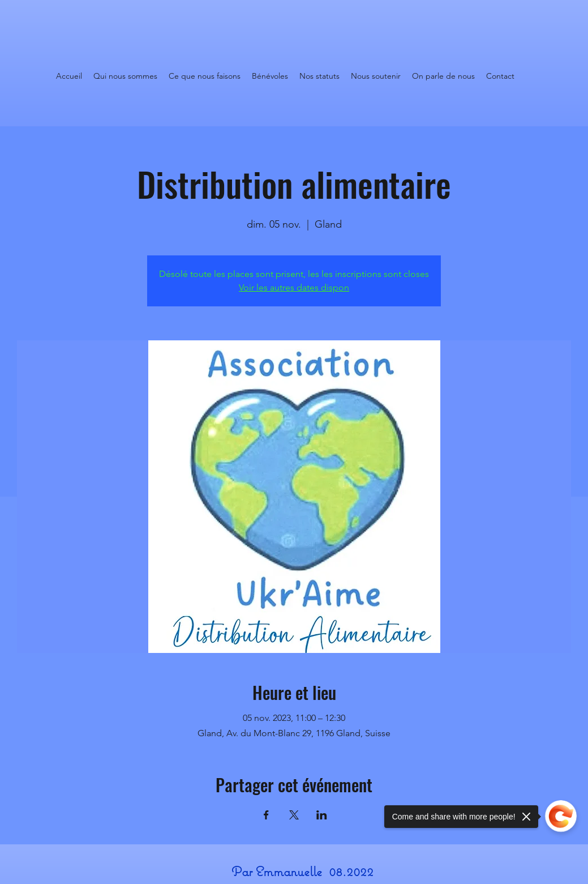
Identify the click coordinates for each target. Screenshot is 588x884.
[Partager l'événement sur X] (294, 815)
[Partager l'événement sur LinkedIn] (322, 815)
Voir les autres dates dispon (294, 287)
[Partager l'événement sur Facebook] (266, 815)
